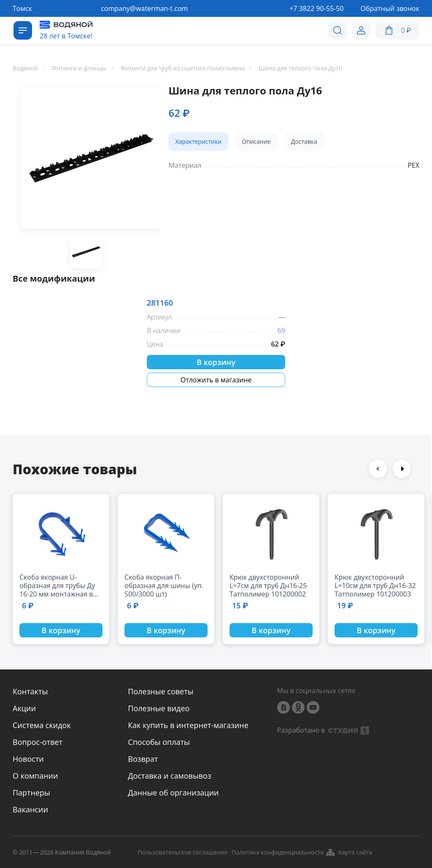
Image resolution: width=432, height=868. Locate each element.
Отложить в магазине (216, 380)
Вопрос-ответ (38, 742)
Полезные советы (161, 691)
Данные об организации (173, 793)
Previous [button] (378, 469)
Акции (24, 708)
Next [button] (402, 469)
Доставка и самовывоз (169, 776)
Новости (28, 759)
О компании (35, 776)
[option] (86, 160)
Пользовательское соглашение (182, 853)
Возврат (143, 759)
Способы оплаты (159, 742)
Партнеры (31, 793)
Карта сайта (349, 852)
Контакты (30, 691)
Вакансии (30, 809)
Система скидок (42, 725)
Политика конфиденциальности (278, 853)
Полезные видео (159, 708)
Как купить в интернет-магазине (188, 725)
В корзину (216, 362)
